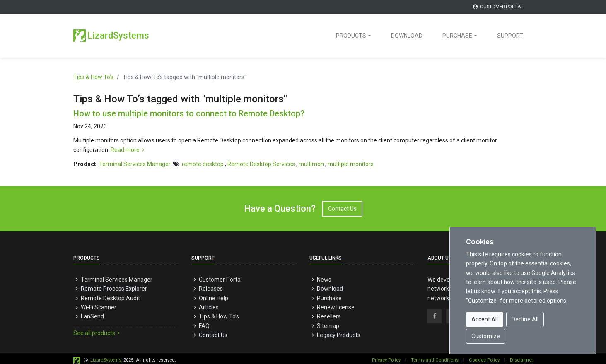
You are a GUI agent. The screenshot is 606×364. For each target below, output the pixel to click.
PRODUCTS (351, 36)
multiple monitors (351, 164)
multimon (311, 164)
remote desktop (203, 164)
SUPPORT (510, 36)
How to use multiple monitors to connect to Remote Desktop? (189, 113)
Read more (129, 150)
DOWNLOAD (407, 36)
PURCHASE (457, 36)
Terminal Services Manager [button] (135, 164)
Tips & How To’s (93, 77)
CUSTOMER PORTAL (497, 7)
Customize (486, 336)
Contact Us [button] (342, 209)
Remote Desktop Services (261, 164)
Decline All (525, 319)
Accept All (485, 319)
